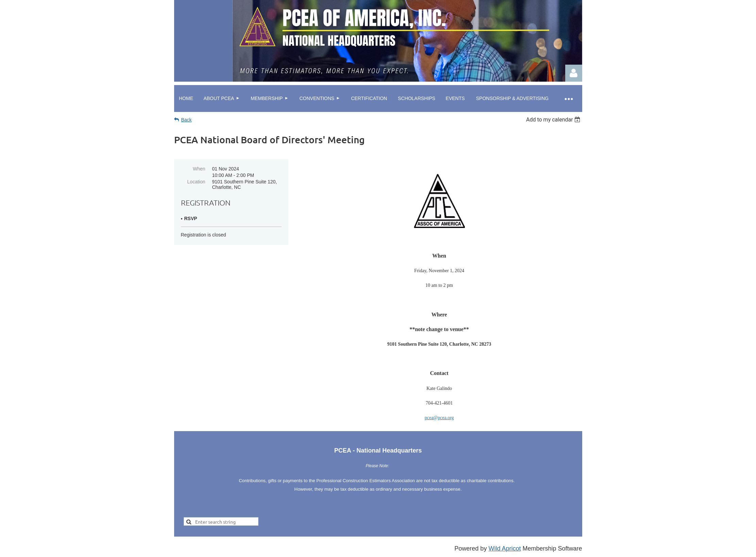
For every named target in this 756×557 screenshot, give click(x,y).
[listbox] (554, 120)
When (199, 169)
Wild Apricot (505, 548)
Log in (574, 73)
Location (196, 182)
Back (187, 120)
